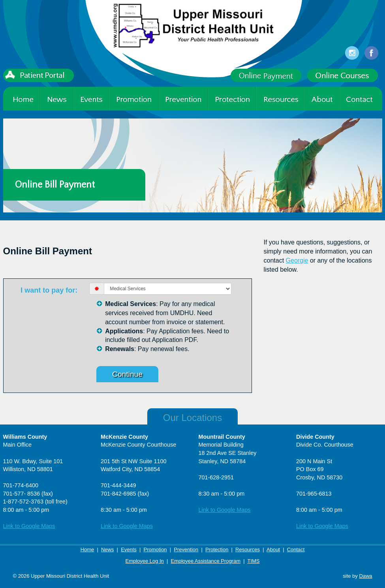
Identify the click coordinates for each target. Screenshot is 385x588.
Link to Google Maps (29, 526)
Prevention (186, 549)
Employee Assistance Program (206, 561)
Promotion (155, 549)
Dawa (365, 576)
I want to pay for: (49, 290)
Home (87, 549)
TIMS (253, 561)
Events (129, 549)
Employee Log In (145, 561)
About (273, 549)
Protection (217, 549)
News (107, 549)
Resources (248, 549)
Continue (127, 374)
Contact (296, 549)
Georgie (297, 260)
